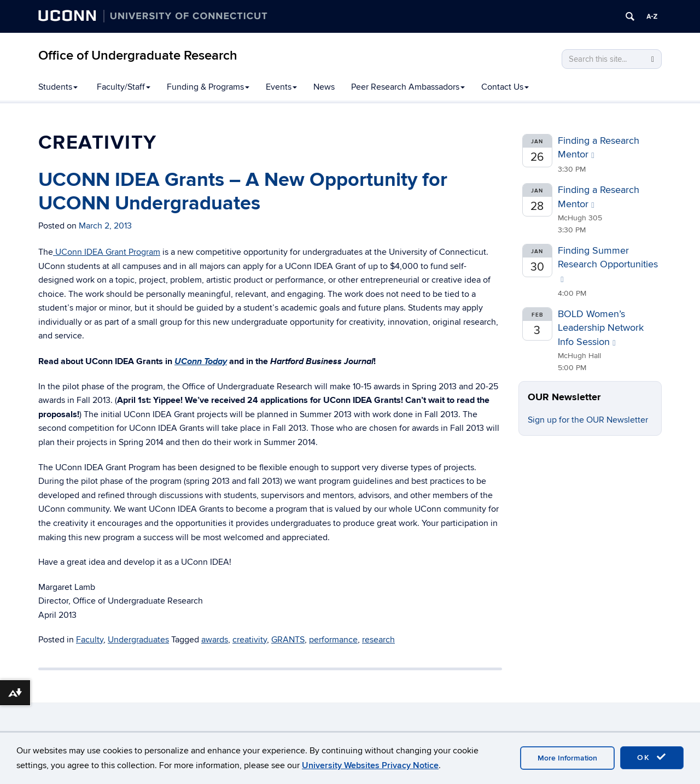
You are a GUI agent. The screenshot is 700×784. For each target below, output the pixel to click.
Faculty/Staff (124, 87)
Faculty (90, 640)
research (378, 640)
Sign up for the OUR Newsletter (588, 420)
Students (58, 87)
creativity (250, 640)
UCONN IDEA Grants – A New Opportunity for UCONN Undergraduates (243, 192)
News (324, 87)
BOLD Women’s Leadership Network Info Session (601, 328)
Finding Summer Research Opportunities (608, 264)
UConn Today (201, 361)
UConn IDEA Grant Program (107, 252)
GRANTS (288, 640)
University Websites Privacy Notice (370, 765)
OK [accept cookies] (652, 757)
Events (281, 87)
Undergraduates (138, 640)
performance (333, 640)
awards (215, 640)
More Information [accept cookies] (567, 758)
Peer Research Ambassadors (408, 87)
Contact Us (505, 87)
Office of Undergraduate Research (138, 55)
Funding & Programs (208, 87)
